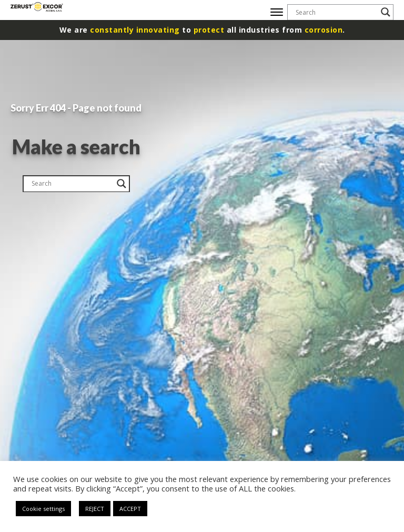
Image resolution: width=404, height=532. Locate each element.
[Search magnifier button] (386, 12)
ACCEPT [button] (130, 509)
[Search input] (336, 12)
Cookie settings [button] (43, 509)
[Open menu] (277, 12)
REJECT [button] (95, 509)
